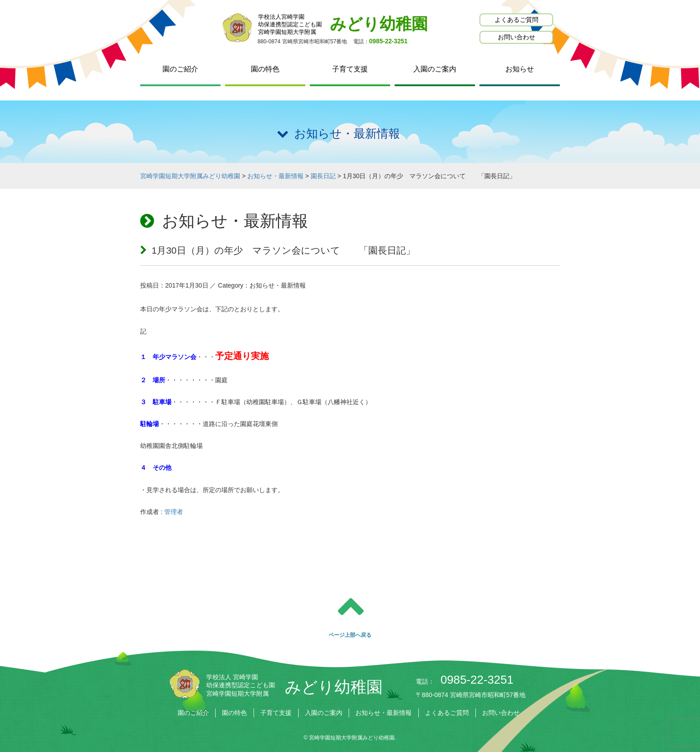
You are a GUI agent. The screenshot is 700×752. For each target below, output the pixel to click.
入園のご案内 (435, 69)
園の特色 (265, 69)
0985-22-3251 (388, 41)
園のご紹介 (180, 69)
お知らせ (520, 69)
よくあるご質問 (517, 20)
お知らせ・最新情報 (383, 713)
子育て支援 (350, 69)
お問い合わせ (517, 37)
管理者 (174, 512)
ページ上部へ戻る (350, 635)
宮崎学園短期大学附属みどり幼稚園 (352, 738)
